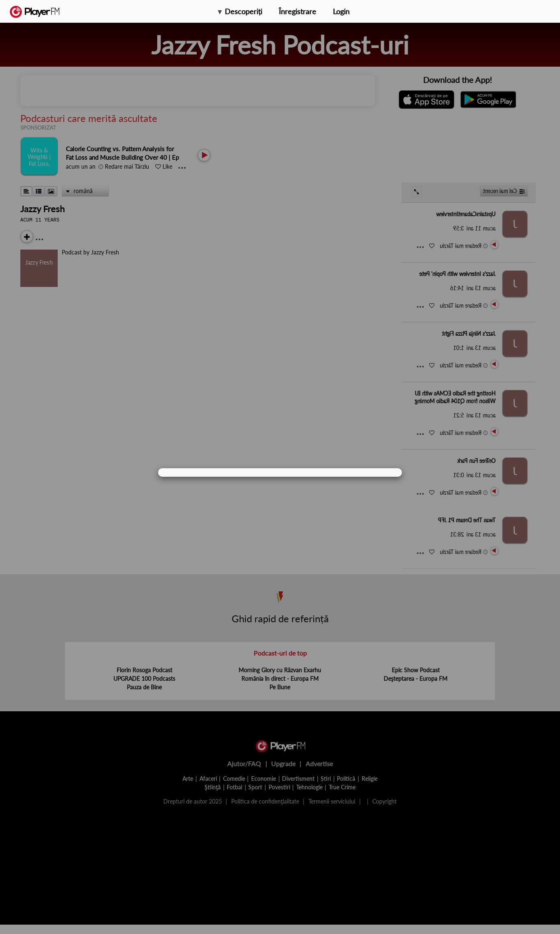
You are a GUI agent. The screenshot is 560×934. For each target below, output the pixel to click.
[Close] (386, 472)
